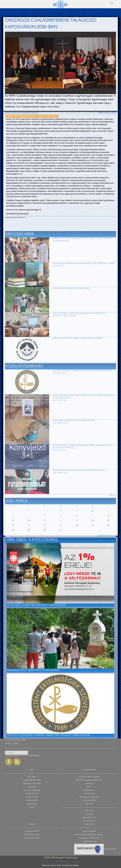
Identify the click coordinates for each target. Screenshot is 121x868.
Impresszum (61, 861)
